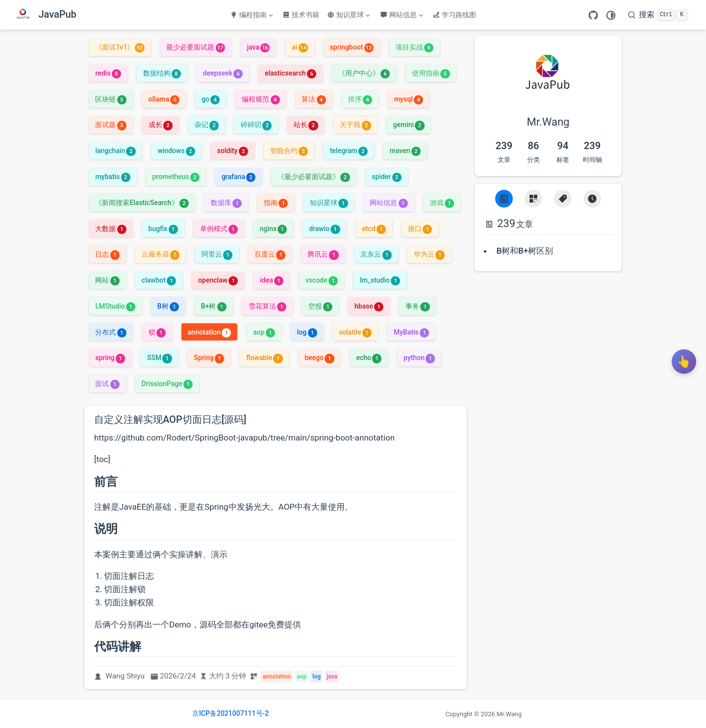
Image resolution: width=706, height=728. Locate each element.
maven (405, 151)
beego (319, 358)
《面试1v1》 (120, 47)
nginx (274, 229)
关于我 (355, 125)
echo (369, 358)
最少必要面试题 (195, 47)
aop (264, 332)
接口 (420, 229)
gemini (409, 125)
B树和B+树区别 (525, 251)
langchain (115, 151)
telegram (349, 151)
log (307, 332)
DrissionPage (167, 384)
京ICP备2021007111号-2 (230, 713)
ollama (164, 99)
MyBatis (411, 332)
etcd (374, 229)
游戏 (442, 203)
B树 (168, 306)
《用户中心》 (364, 73)
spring (110, 358)
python (419, 358)
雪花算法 (267, 306)
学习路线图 (454, 15)
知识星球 (349, 15)
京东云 (376, 254)
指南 (276, 203)
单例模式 (219, 229)
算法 (314, 99)
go (211, 99)
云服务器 (161, 254)
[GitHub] (593, 15)
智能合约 (289, 151)
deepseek (223, 73)
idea (272, 280)
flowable (265, 358)
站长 (306, 125)
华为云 (429, 254)
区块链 (111, 99)
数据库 (226, 203)
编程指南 (252, 15)
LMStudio (115, 306)
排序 (360, 99)
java (259, 47)
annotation (210, 332)
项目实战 (415, 47)
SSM (160, 358)
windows (176, 151)
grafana (239, 177)
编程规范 (261, 99)
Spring (209, 358)
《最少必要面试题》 (314, 177)
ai (300, 47)
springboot (352, 47)
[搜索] (657, 15)
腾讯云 (323, 254)
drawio (324, 229)
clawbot (159, 280)
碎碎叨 (256, 125)
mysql (409, 99)
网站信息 (402, 15)
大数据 (111, 229)
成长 (161, 125)
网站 (107, 280)
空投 (320, 306)
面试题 (111, 125)
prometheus (176, 177)
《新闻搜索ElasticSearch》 (142, 203)
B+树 (214, 306)
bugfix (163, 229)
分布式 (111, 332)
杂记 (207, 125)
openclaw (218, 280)
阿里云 (217, 254)
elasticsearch (290, 73)
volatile (355, 332)
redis (108, 73)
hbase (369, 306)
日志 (107, 254)
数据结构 (162, 73)
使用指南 (431, 73)
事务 (417, 306)
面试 (107, 384)
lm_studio (380, 280)
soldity (233, 151)
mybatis (113, 177)
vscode (322, 280)
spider (386, 177)
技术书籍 (301, 15)
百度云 (270, 254)
